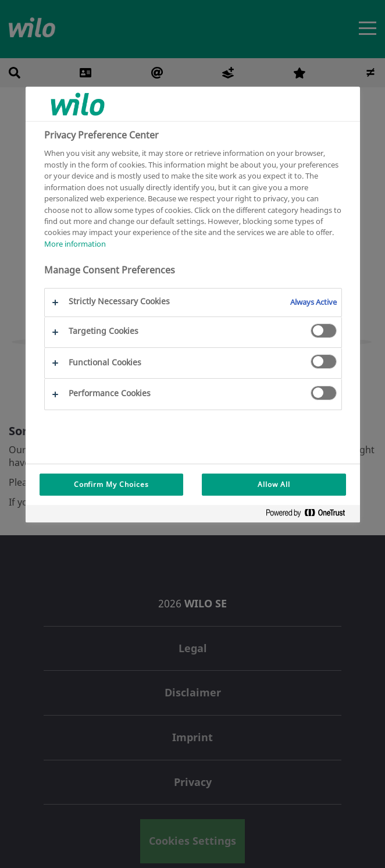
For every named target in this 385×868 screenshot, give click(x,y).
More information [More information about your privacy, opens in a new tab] (75, 244)
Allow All (274, 484)
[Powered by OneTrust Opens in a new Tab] (310, 515)
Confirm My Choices (111, 484)
